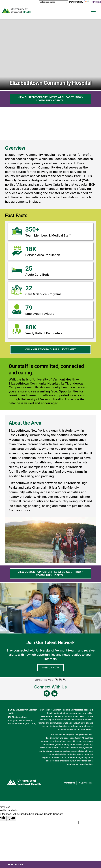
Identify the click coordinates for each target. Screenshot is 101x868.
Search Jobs (15, 865)
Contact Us (70, 783)
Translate (92, 2)
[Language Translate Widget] (53, 2)
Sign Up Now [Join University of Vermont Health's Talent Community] (51, 668)
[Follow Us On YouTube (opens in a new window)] (47, 693)
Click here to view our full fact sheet (56, 351)
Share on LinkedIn (60, 680)
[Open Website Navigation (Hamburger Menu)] (93, 8)
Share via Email (64, 680)
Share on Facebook (56, 680)
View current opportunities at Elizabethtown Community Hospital (50, 99)
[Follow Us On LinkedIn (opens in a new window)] (54, 693)
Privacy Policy (86, 783)
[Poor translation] (11, 818)
